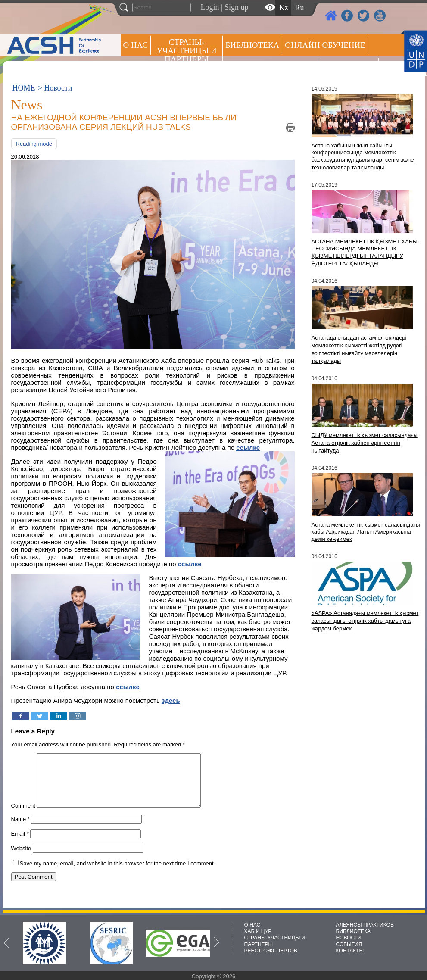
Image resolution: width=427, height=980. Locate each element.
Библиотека (252, 45)
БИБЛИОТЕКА (354, 931)
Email (20, 844)
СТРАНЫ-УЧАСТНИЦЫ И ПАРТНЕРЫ (187, 51)
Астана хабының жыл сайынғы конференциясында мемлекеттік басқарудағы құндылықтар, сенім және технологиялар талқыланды (363, 156)
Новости (58, 88)
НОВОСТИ (349, 938)
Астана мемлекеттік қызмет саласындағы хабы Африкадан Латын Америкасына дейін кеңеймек (366, 532)
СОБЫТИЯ (349, 944)
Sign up (237, 7)
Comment (23, 816)
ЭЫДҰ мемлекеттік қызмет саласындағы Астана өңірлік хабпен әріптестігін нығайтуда (365, 443)
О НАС (136, 45)
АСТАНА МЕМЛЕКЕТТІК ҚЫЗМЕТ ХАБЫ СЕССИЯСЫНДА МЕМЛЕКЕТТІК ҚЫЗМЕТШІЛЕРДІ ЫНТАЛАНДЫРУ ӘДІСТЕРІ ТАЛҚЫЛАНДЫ (365, 253)
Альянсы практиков (270, 67)
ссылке (128, 687)
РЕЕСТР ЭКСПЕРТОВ (396, 69)
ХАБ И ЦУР (258, 931)
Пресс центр (348, 67)
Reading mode (34, 144)
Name (20, 829)
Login (210, 7)
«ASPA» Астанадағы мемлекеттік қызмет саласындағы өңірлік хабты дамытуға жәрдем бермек (365, 621)
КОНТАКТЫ (350, 951)
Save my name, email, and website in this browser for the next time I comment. (118, 874)
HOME (24, 88)
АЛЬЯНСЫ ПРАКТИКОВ (365, 925)
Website (21, 859)
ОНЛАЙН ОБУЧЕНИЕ (325, 45)
